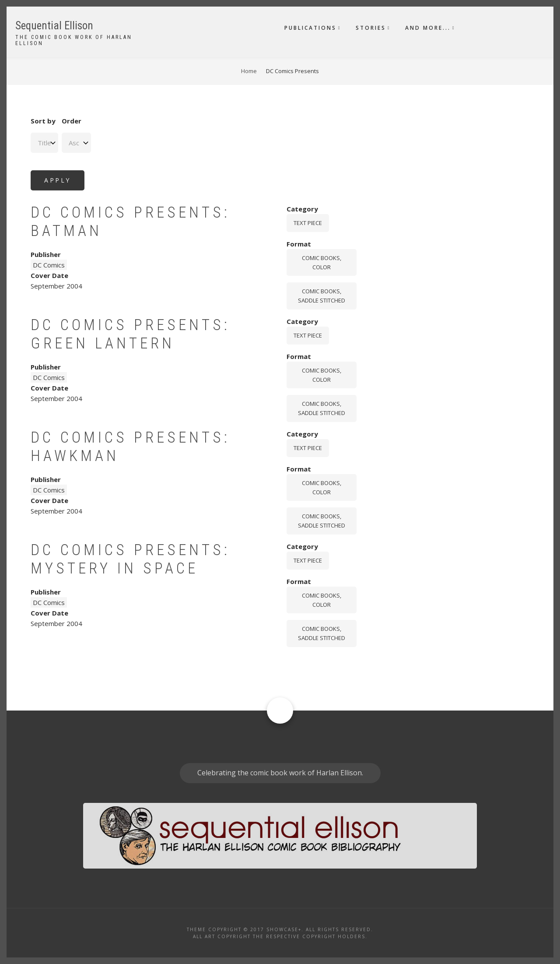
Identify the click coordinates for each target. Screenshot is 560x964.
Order (72, 121)
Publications (310, 28)
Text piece (308, 223)
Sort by (43, 121)
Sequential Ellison (54, 26)
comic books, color (322, 262)
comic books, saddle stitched (322, 296)
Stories (371, 28)
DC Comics (49, 265)
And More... (428, 28)
